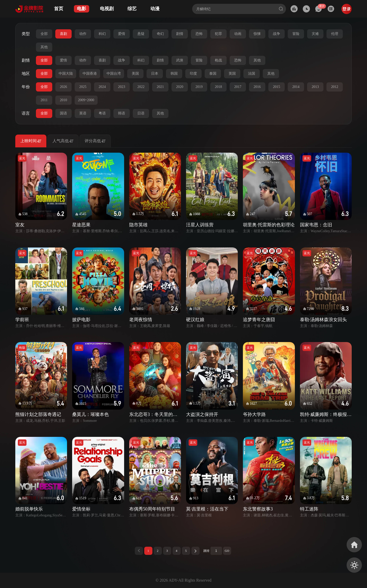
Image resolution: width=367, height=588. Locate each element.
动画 (238, 34)
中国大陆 (66, 74)
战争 (277, 34)
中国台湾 (114, 74)
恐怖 (199, 34)
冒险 (296, 34)
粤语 (102, 113)
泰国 (213, 74)
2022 (141, 87)
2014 (296, 87)
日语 (141, 113)
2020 (180, 87)
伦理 (335, 34)
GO (227, 551)
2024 (102, 87)
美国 (135, 74)
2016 (257, 87)
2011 (44, 100)
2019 (199, 87)
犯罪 (218, 34)
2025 (83, 87)
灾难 (315, 34)
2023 (122, 87)
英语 (83, 113)
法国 (252, 74)
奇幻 (160, 34)
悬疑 (141, 34)
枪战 (218, 60)
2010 (63, 100)
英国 (232, 74)
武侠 (180, 60)
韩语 (122, 113)
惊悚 (257, 34)
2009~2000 (86, 100)
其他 (44, 47)
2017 (238, 87)
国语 (63, 113)
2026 (63, 87)
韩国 (174, 74)
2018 (218, 87)
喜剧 (63, 34)
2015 (277, 87)
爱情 (122, 34)
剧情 (180, 34)
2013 (315, 87)
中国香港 (90, 74)
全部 (44, 34)
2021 (160, 87)
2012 (335, 87)
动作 (83, 34)
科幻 (102, 34)
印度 (193, 74)
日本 (155, 74)
